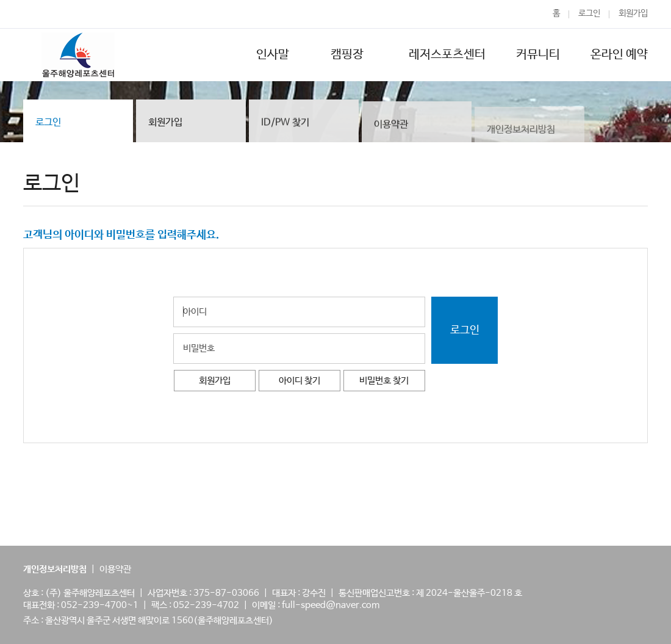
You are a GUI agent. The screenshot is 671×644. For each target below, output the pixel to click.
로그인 (589, 13)
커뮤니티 (538, 55)
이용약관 (391, 126)
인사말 (273, 55)
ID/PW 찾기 (285, 123)
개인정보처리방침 (521, 133)
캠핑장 (349, 55)
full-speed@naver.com (331, 605)
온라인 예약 (619, 55)
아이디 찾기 (300, 381)
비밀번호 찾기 (384, 381)
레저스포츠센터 (447, 55)
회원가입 (633, 13)
